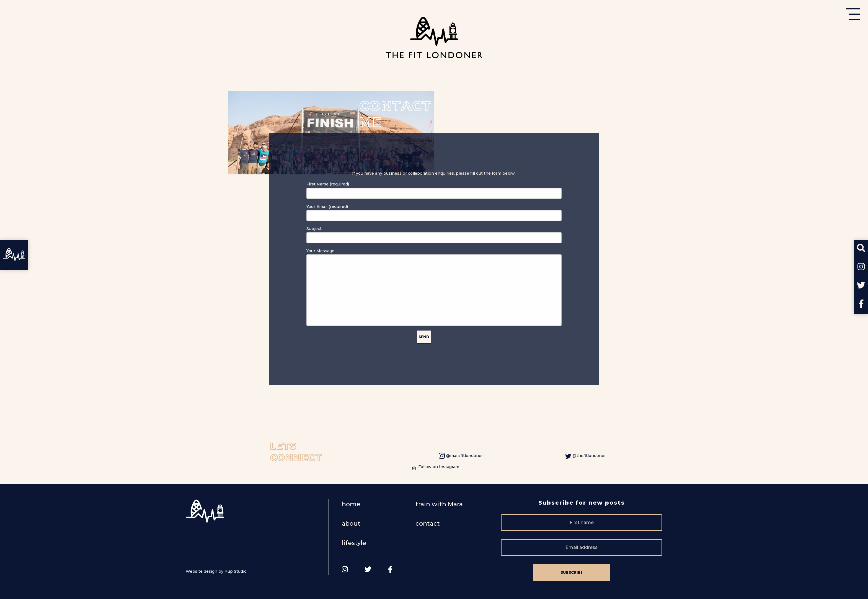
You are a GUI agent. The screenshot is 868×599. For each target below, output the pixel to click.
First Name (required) (434, 190)
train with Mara (439, 504)
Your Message (434, 287)
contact (428, 524)
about (351, 524)
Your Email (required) (434, 212)
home (351, 504)
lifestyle (354, 543)
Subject (434, 235)
